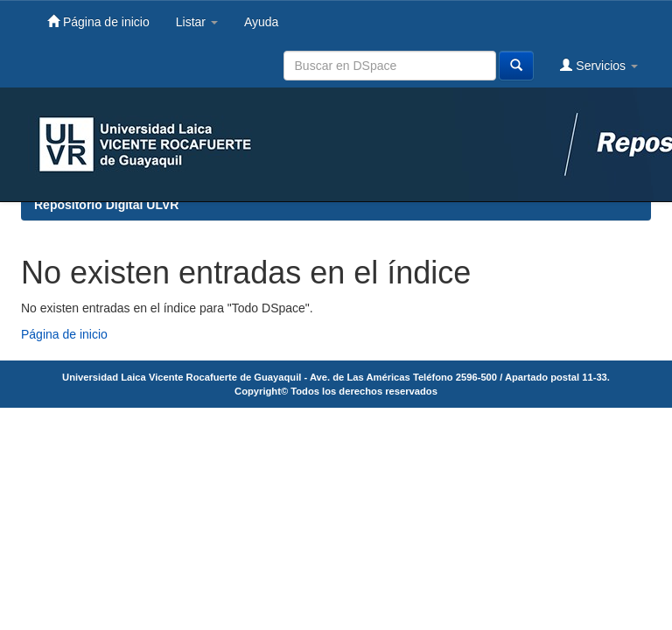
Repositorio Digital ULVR (106, 205)
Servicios (599, 65)
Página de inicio (98, 21)
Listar (197, 22)
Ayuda (261, 22)
